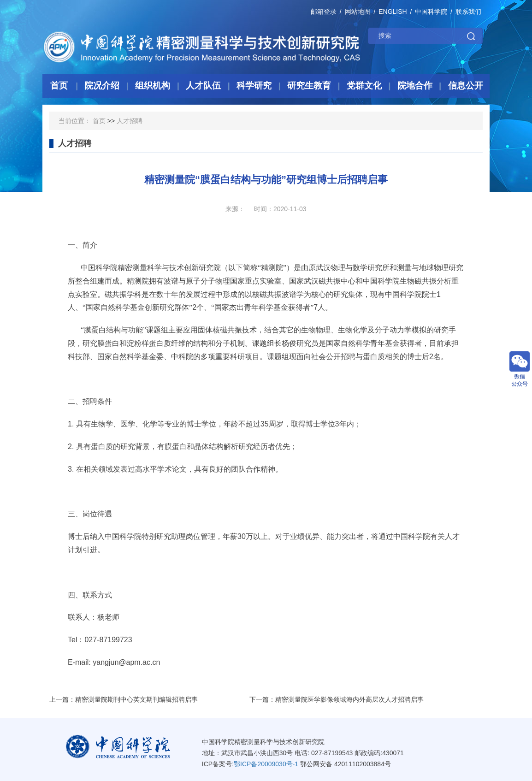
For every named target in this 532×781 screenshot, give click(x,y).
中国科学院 (431, 12)
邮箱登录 (324, 12)
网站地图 (358, 12)
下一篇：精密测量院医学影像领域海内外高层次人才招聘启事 (337, 699)
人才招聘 (130, 121)
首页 (99, 121)
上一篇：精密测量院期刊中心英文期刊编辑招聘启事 (124, 699)
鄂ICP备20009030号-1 (266, 764)
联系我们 (468, 12)
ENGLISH (393, 12)
